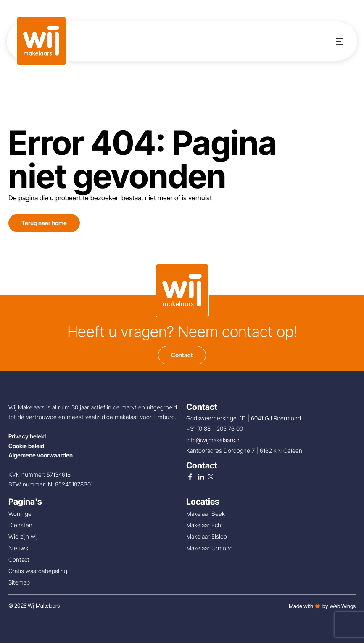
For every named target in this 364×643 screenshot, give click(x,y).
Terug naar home (44, 223)
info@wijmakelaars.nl (214, 440)
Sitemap (19, 582)
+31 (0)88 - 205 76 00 (215, 429)
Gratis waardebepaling (38, 571)
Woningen (22, 514)
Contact (182, 355)
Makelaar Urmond (210, 548)
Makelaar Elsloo (207, 536)
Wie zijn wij (23, 536)
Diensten (20, 525)
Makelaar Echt (205, 525)
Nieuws (18, 548)
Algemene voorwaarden (41, 455)
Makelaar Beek (206, 514)
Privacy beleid (27, 436)
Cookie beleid (26, 446)
